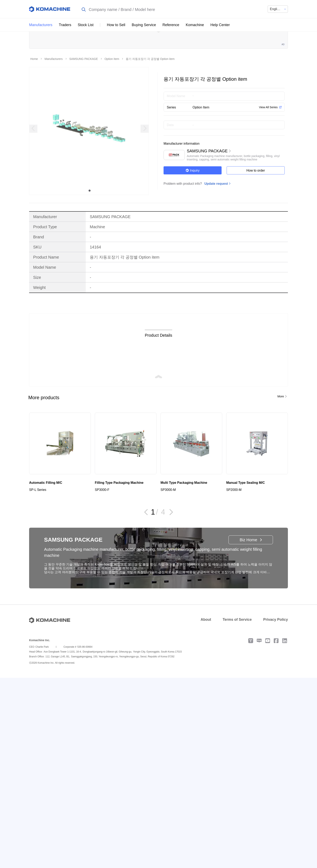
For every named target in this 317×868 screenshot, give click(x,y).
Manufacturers (41, 25)
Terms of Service (237, 650)
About (206, 650)
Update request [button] (216, 215)
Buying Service (144, 25)
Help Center (220, 25)
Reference (171, 25)
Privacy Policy (276, 650)
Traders (65, 25)
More (281, 427)
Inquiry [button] (193, 201)
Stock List (86, 25)
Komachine (195, 25)
